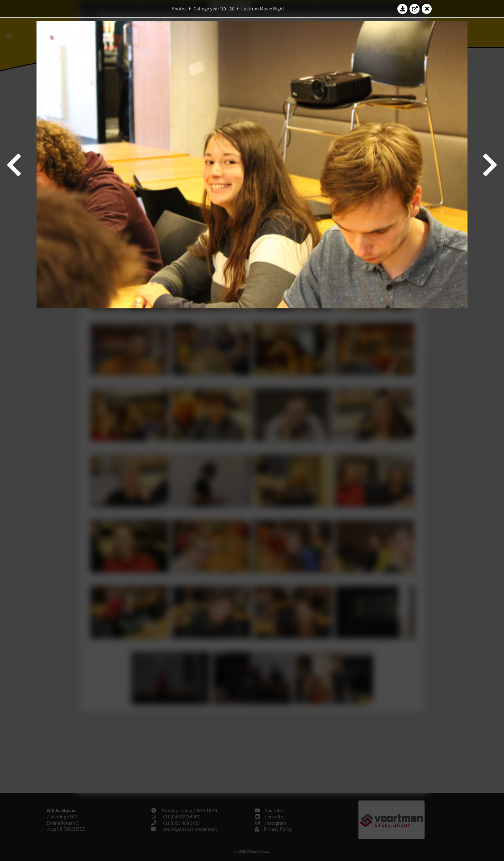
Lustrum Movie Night (263, 9)
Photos (179, 9)
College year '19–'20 (214, 9)
